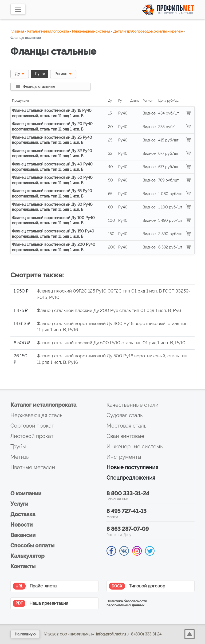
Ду (17, 74)
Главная (17, 31)
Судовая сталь (125, 415)
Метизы (20, 457)
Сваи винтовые (125, 436)
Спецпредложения (131, 478)
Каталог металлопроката (48, 31)
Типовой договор (137, 586)
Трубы (18, 447)
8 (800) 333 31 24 (146, 634)
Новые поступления (132, 467)
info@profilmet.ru (111, 634)
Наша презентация (40, 603)
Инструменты (124, 457)
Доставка (23, 514)
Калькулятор (27, 556)
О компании (26, 493)
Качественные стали (133, 405)
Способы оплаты (32, 546)
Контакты (23, 566)
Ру (41, 74)
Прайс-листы (35, 586)
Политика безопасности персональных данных (127, 603)
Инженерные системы (91, 31)
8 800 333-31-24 (128, 493)
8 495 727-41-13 (127, 511)
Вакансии (23, 535)
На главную (25, 634)
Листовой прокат (32, 436)
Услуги (19, 504)
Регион (61, 74)
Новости (21, 525)
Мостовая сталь (126, 426)
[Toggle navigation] (18, 9)
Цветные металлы (33, 467)
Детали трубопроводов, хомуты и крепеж (148, 31)
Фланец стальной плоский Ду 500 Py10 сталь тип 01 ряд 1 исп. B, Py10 (111, 343)
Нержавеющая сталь (36, 415)
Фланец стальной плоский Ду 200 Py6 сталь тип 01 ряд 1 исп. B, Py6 (109, 310)
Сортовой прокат (32, 426)
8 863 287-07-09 (128, 529)
